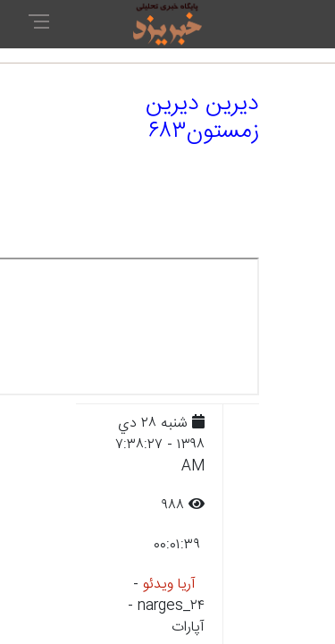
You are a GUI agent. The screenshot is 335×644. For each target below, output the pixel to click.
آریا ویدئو (169, 585)
